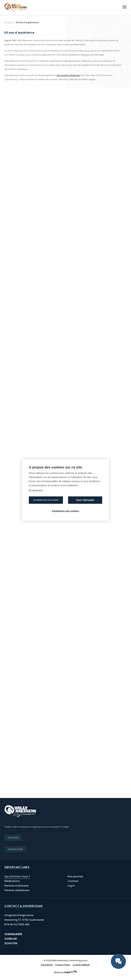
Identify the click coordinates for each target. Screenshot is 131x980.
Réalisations (12, 881)
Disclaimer (47, 965)
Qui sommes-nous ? (17, 876)
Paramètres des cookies (66, 511)
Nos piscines (75, 876)
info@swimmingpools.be (19, 915)
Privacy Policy (63, 965)
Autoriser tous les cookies (46, 500)
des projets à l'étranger (68, 75)
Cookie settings (81, 965)
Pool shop (13, 838)
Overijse (11, 939)
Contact (73, 881)
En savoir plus (36, 490)
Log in (71, 886)
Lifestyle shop (15, 849)
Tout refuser (85, 500)
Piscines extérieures (17, 890)
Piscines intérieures (17, 886)
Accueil (9, 22)
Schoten (11, 943)
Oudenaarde (13, 934)
